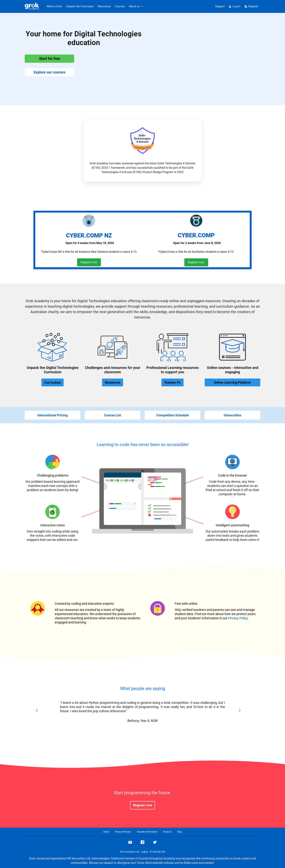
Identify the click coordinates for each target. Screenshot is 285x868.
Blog (179, 832)
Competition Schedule (173, 415)
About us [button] (134, 6)
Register (251, 6)
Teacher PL (172, 382)
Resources (104, 6)
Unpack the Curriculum (80, 6)
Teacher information (147, 832)
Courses (120, 6)
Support (220, 6)
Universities (233, 415)
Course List (113, 415)
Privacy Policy (238, 618)
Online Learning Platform (232, 382)
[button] (42, 716)
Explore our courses (50, 72)
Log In (234, 6)
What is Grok (54, 6)
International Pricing (53, 415)
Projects (167, 832)
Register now (89, 262)
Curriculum (53, 382)
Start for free (50, 59)
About (106, 832)
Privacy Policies (123, 832)
